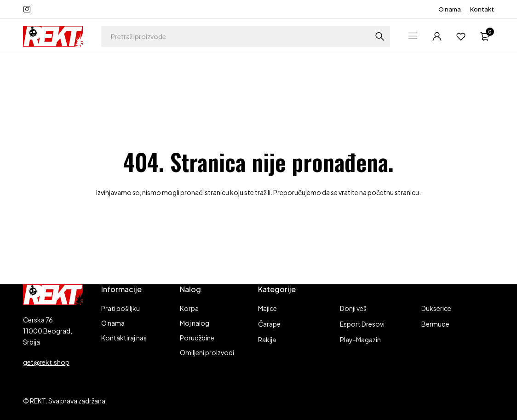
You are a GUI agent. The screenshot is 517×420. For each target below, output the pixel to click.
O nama (450, 9)
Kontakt (482, 9)
